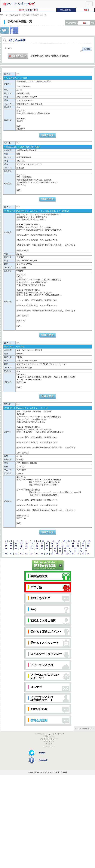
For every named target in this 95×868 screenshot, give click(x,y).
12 (53, 541)
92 (78, 554)
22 (16, 543)
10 (43, 541)
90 (68, 554)
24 (26, 543)
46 (52, 546)
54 (6, 549)
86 (47, 554)
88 (57, 554)
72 (60, 551)
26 (37, 543)
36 (88, 543)
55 (11, 549)
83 (32, 554)
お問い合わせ (49, 736)
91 (73, 554)
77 (86, 551)
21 (11, 543)
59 (32, 549)
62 (47, 549)
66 (65, 549)
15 (69, 541)
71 (55, 551)
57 (21, 549)
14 (64, 541)
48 (62, 546)
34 (78, 543)
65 (60, 549)
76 (81, 551)
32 (68, 543)
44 (42, 546)
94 (88, 554)
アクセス (49, 744)
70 (86, 549)
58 (26, 549)
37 (6, 546)
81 (21, 554)
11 (48, 541)
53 (88, 546)
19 (89, 541)
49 (68, 546)
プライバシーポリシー (49, 739)
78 (6, 554)
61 (42, 549)
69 (81, 549)
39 (16, 546)
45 (47, 546)
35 (83, 543)
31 (62, 543)
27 (42, 543)
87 (52, 554)
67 (70, 549)
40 (21, 546)
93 (83, 554)
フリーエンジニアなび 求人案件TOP (15, 15)
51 (78, 546)
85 (42, 554)
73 (65, 551)
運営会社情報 (49, 741)
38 (11, 546)
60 (37, 549)
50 (73, 546)
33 (73, 543)
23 (21, 543)
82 (26, 554)
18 (84, 541)
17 (79, 541)
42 (32, 546)
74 (70, 551)
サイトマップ (49, 747)
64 (55, 549)
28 (47, 543)
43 (37, 546)
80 (16, 554)
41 (26, 546)
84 (37, 554)
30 (57, 543)
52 (83, 546)
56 (16, 549)
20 (6, 543)
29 (52, 543)
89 (62, 554)
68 (75, 549)
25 (32, 543)
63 (51, 549)
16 (74, 541)
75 (75, 551)
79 (11, 554)
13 (59, 541)
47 (57, 546)
